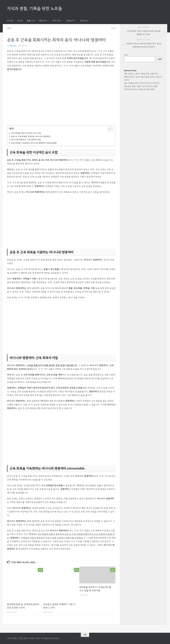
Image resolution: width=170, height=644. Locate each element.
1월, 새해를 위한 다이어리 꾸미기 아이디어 (142, 83)
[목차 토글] (109, 129)
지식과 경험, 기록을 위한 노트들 (35, 8)
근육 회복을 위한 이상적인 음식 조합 (26, 133)
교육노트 (84, 21)
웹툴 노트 (31, 21)
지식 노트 (56, 21)
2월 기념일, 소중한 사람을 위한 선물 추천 (141, 74)
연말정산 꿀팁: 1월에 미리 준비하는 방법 (141, 86)
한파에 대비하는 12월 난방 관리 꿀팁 (139, 89)
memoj (13, 46)
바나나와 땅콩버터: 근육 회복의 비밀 (26, 140)
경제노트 (70, 21)
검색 (126, 55)
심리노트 (43, 21)
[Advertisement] (61, 100)
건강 (9, 28)
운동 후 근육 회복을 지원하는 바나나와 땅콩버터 (31, 136)
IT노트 (20, 21)
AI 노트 (10, 21)
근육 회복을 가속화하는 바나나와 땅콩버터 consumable (34, 143)
